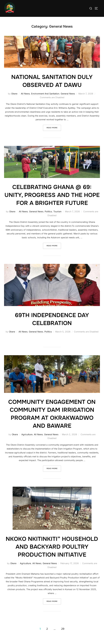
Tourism (57, 217)
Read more (54, 133)
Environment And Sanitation (45, 99)
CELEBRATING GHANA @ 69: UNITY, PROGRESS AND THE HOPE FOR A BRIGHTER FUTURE (52, 201)
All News (25, 99)
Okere (14, 99)
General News (68, 99)
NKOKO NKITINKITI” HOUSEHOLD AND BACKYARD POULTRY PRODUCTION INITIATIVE (52, 553)
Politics (48, 217)
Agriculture (27, 440)
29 (63, 635)
